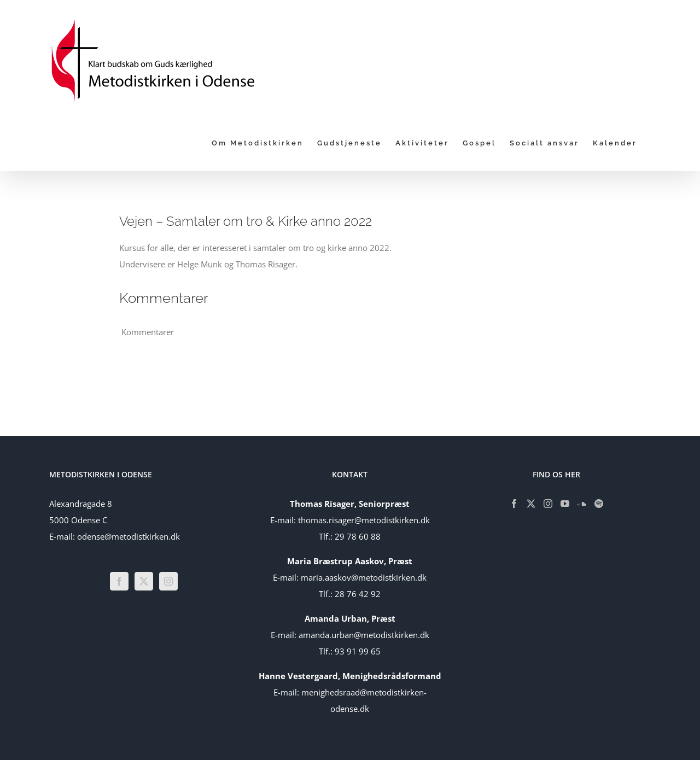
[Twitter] (144, 581)
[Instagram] (168, 581)
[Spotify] (599, 504)
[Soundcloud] (582, 504)
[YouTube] (565, 504)
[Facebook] (119, 581)
